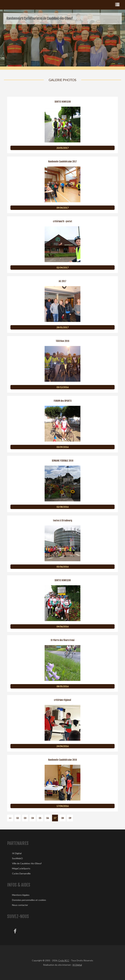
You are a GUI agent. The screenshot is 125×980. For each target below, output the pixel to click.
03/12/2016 (62, 387)
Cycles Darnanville (21, 873)
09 (70, 818)
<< (10, 818)
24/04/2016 (62, 746)
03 (25, 818)
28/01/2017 (62, 327)
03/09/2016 (62, 447)
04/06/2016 (62, 626)
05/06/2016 (62, 567)
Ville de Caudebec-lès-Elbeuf (27, 863)
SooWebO (17, 858)
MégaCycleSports (21, 868)
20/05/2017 (62, 148)
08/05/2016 (62, 686)
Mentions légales (21, 895)
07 (55, 818)
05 (40, 818)
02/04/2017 (62, 268)
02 (18, 818)
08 (62, 818)
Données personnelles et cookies (29, 900)
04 (33, 818)
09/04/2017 (62, 208)
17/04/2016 (62, 806)
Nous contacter (20, 905)
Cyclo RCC (64, 960)
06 (48, 818)
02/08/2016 (62, 507)
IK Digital (17, 853)
